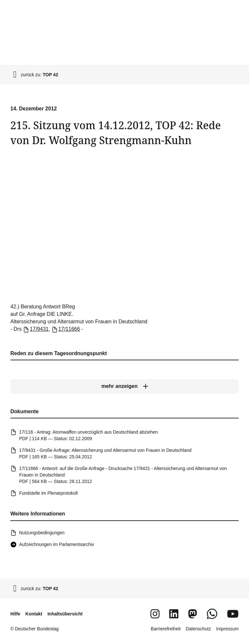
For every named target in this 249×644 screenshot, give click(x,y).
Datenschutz (198, 629)
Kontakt (34, 614)
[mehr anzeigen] (124, 386)
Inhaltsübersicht (65, 614)
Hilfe (15, 614)
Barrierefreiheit (166, 629)
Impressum (227, 629)
